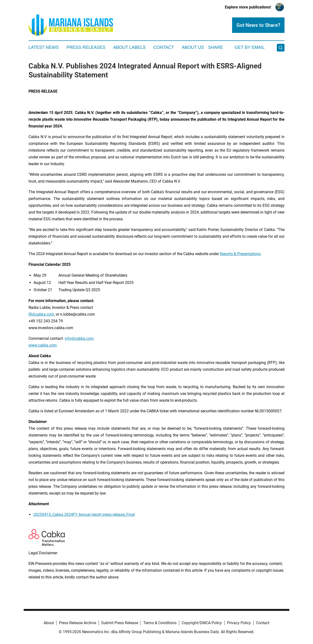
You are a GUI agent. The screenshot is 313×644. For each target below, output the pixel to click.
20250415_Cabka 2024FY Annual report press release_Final (84, 514)
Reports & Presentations (240, 254)
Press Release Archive (78, 623)
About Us (193, 47)
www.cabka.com (43, 345)
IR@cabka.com (41, 314)
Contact (164, 47)
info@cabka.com (79, 338)
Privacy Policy (239, 623)
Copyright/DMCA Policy (202, 623)
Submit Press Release (120, 623)
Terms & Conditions (160, 623)
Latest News (44, 47)
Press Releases (86, 47)
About (49, 623)
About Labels (129, 47)
